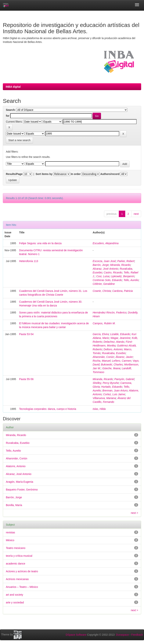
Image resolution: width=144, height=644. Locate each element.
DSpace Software (76, 635)
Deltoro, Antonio (113, 349)
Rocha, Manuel (102, 361)
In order (76, 174)
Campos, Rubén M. (104, 323)
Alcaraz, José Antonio (105, 269)
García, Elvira (101, 334)
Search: (11, 110)
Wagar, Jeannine (120, 338)
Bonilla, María (14, 505)
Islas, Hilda (99, 409)
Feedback (137, 635)
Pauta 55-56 (26, 379)
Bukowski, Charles (112, 365)
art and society (14, 595)
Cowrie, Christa (102, 291)
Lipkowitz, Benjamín (123, 276)
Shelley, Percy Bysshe (106, 383)
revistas (10, 532)
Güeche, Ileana (111, 368)
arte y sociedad (15, 602)
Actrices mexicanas (17, 579)
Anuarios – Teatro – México (22, 587)
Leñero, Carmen (122, 361)
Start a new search (19, 140)
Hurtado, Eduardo (112, 387)
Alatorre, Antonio (16, 466)
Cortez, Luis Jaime (114, 394)
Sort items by (44, 174)
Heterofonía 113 (29, 261)
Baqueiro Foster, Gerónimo (22, 490)
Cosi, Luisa (103, 276)
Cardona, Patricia (122, 291)
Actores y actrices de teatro (22, 571)
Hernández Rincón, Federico (110, 313)
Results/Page (14, 174)
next (136, 214)
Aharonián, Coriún (103, 357)
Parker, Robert (126, 261)
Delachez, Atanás (114, 342)
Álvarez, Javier (124, 357)
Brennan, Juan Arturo (115, 390)
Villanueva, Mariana (104, 398)
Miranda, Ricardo (120, 265)
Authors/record (110, 174)
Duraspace (122, 635)
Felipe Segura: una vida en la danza (40, 243)
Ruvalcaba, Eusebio (114, 353)
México (10, 540)
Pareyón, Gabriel (124, 379)
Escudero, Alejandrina (106, 243)
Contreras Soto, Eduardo (107, 280)
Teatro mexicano (16, 548)
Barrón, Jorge (101, 265)
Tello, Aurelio (131, 280)
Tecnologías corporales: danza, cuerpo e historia (48, 409)
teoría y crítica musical (19, 556)
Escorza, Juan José (104, 261)
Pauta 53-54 (26, 334)
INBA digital (13, 87)
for (8, 116)
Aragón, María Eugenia (20, 482)
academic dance (16, 564)
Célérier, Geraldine (104, 284)
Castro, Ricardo (113, 272)
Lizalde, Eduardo (120, 334)
